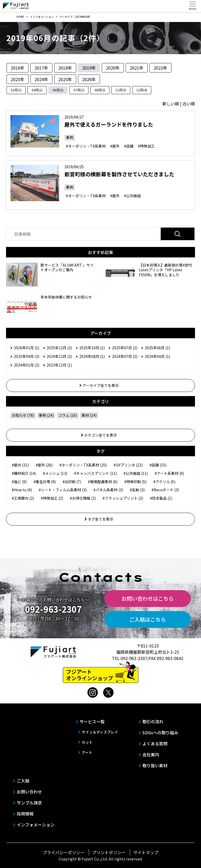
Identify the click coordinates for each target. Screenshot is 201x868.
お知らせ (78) (23, 415)
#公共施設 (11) (136, 473)
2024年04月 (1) (157, 356)
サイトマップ (146, 852)
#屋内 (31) (20, 465)
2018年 (65, 68)
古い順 (189, 104)
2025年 (65, 79)
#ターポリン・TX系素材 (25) (83, 465)
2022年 (160, 68)
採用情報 (25, 814)
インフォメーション (36, 825)
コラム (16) (68, 415)
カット (87, 742)
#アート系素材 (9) (169, 473)
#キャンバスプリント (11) (95, 473)
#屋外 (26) (44, 465)
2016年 (18, 68)
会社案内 (151, 754)
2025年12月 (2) (59, 348)
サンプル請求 (29, 803)
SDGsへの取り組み (160, 732)
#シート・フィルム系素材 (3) (63, 490)
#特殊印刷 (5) (135, 482)
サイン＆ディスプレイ (100, 732)
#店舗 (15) (158, 465)
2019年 (89, 68)
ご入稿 (23, 781)
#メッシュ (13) (55, 473)
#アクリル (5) (164, 482)
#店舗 (129, 146)
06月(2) (58, 90)
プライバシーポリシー (64, 852)
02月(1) (16, 90)
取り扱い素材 (155, 765)
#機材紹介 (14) (24, 473)
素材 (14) (89, 415)
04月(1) (37, 90)
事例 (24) (46, 415)
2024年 (41, 79)
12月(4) (142, 90)
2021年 (137, 68)
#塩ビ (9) (19, 482)
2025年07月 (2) (125, 348)
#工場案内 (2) (23, 498)
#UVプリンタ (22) (128, 465)
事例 (70, 137)
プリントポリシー (109, 852)
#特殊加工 (146, 146)
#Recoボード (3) (165, 490)
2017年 (41, 68)
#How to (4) (22, 490)
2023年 (18, 79)
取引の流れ (153, 722)
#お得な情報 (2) (83, 498)
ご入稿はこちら (148, 619)
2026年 (89, 79)
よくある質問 (155, 743)
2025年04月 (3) (27, 356)
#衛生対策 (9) (45, 482)
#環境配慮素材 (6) (103, 482)
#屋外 (115, 146)
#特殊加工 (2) (52, 498)
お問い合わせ (29, 792)
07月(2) (79, 90)
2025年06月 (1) (157, 348)
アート (87, 752)
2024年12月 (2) (59, 356)
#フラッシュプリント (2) (123, 498)
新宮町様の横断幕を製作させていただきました (119, 174)
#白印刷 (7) (72, 482)
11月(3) (121, 90)
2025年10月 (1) (92, 348)
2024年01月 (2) (27, 365)
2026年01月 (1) (27, 348)
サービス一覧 (92, 722)
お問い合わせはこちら (148, 598)
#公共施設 (132, 196)
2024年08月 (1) (92, 356)
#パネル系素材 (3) (108, 490)
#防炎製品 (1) (161, 498)
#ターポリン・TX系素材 (86, 146)
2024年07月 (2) (125, 356)
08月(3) (100, 90)
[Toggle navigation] (192, 6)
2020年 (113, 68)
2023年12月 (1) (59, 365)
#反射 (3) (137, 490)
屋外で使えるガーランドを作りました (109, 124)
